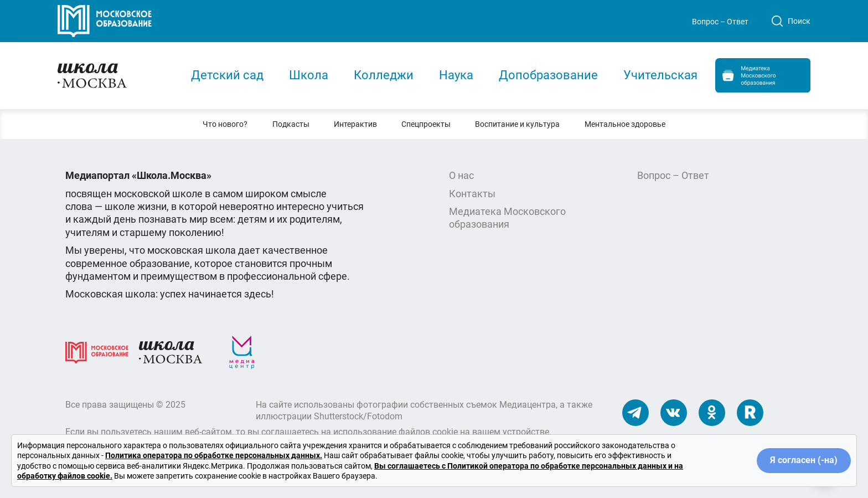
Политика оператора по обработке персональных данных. (214, 455)
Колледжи (384, 75)
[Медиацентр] (242, 351)
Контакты (472, 194)
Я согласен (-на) (804, 460)
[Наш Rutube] (750, 412)
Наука (456, 75)
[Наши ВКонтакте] (674, 412)
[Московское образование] (97, 351)
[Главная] (114, 75)
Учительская (660, 75)
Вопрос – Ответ (720, 22)
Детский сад (227, 75)
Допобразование (548, 75)
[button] (225, 124)
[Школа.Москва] (170, 351)
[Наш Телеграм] (635, 412)
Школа (309, 75)
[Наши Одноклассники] (712, 412)
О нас (461, 175)
